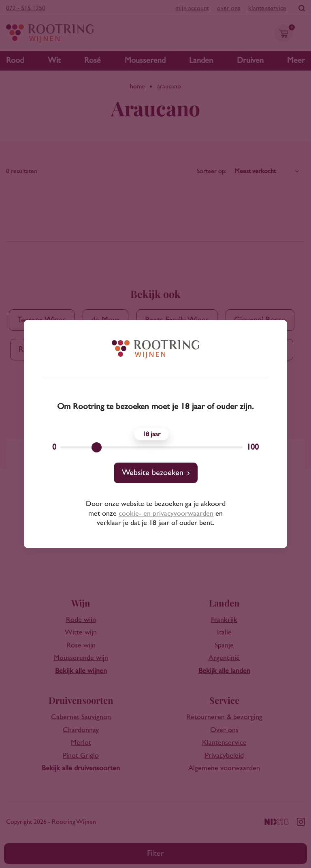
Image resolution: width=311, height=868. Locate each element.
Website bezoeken (153, 473)
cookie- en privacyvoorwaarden (166, 514)
